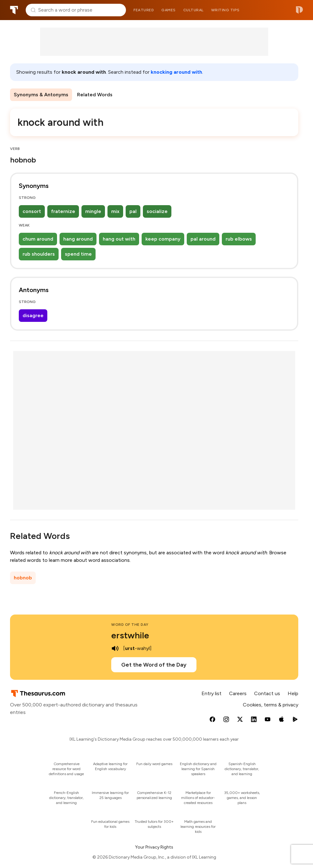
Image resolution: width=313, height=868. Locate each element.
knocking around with (176, 72)
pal (133, 211)
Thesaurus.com (14, 10)
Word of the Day (130, 625)
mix (115, 211)
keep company (163, 239)
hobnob (23, 578)
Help (293, 693)
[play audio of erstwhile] (115, 648)
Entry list (211, 693)
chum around (38, 239)
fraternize (63, 211)
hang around (78, 239)
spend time (78, 254)
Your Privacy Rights (154, 847)
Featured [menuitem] (144, 10)
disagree (33, 315)
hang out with (119, 239)
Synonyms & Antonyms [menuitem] (41, 95)
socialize (157, 211)
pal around (203, 239)
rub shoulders (39, 254)
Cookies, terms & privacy (271, 705)
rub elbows (239, 239)
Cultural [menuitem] (193, 10)
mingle (93, 211)
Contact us (267, 693)
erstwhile (130, 635)
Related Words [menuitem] (95, 95)
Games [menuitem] (169, 10)
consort (32, 211)
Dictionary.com (299, 10)
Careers (238, 693)
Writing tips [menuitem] (225, 10)
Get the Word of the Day (154, 665)
